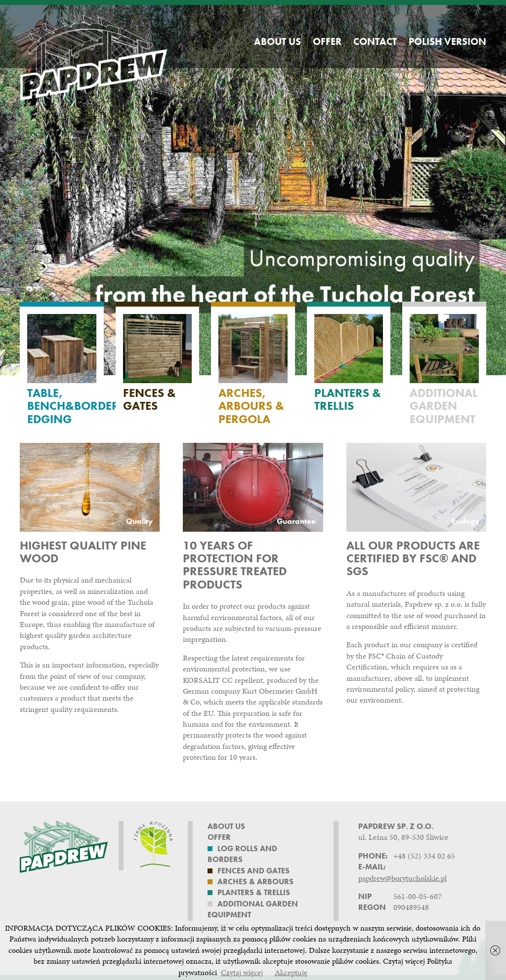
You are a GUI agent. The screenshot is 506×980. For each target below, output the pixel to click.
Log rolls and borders (242, 854)
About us (277, 41)
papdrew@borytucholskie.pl (402, 878)
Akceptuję (291, 972)
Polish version (447, 41)
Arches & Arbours (255, 882)
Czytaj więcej (242, 972)
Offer (327, 41)
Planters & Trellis (254, 892)
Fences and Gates (253, 871)
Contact (375, 41)
